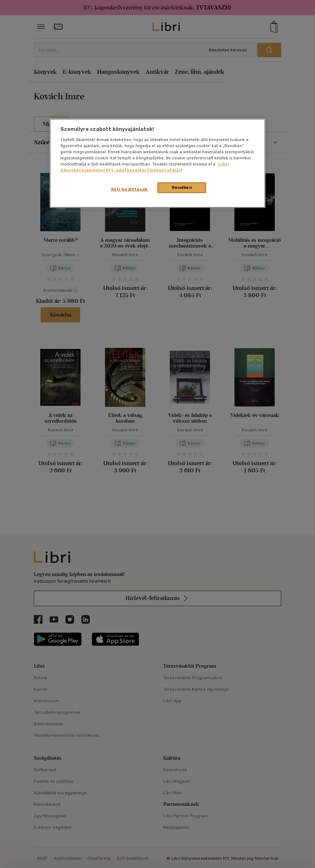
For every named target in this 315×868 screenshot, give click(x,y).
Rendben (182, 187)
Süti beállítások (129, 189)
